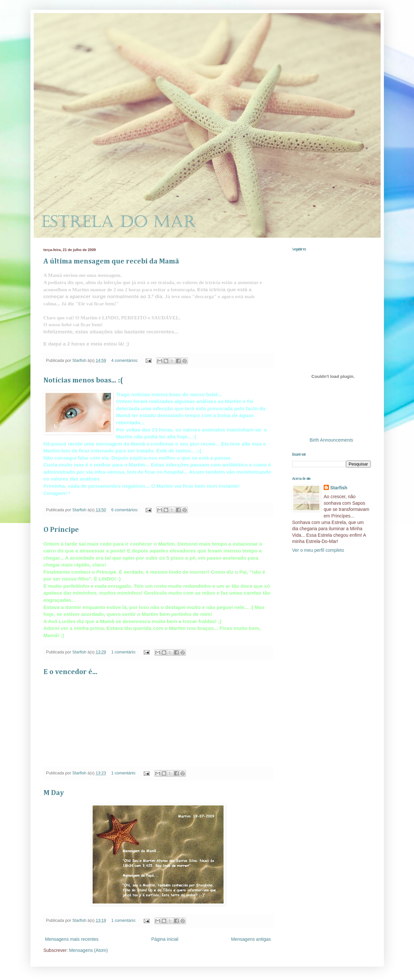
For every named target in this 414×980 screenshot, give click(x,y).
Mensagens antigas (251, 939)
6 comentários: (125, 510)
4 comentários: (125, 361)
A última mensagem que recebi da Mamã (111, 262)
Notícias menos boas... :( (83, 380)
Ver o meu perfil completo (318, 550)
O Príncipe (61, 530)
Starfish (339, 488)
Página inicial (165, 939)
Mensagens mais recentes (72, 939)
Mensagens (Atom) (88, 950)
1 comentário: (124, 652)
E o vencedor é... (70, 672)
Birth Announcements (331, 440)
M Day (54, 793)
